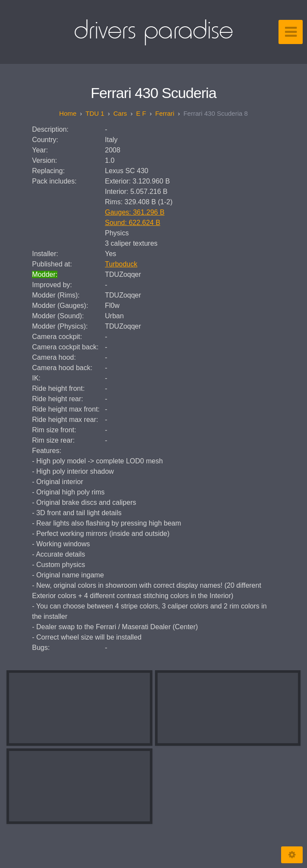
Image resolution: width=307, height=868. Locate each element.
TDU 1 (95, 113)
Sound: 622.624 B (133, 223)
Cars (120, 113)
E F (141, 113)
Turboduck (121, 264)
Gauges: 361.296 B (135, 212)
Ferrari (165, 113)
